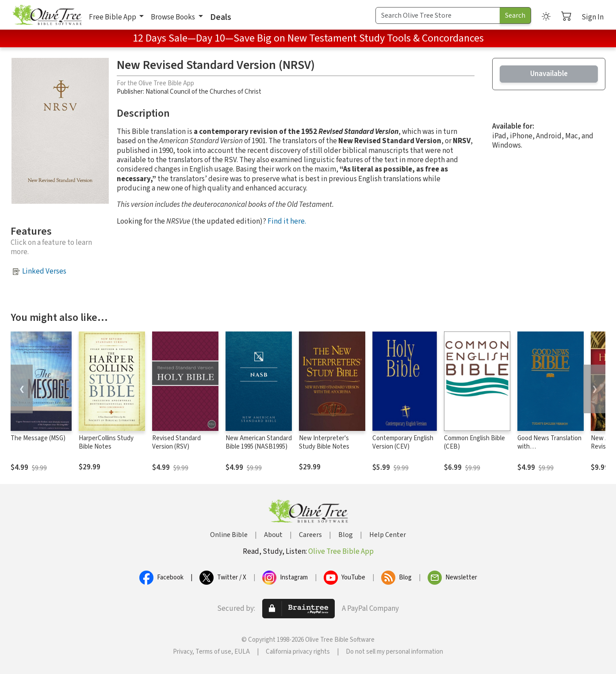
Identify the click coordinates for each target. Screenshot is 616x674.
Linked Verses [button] (44, 271)
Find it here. (287, 221)
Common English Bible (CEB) (474, 442)
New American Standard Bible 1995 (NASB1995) (259, 442)
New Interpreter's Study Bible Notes (324, 442)
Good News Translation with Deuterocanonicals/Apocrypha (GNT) (559, 451)
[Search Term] (438, 15)
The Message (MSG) (38, 438)
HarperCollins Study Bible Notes (106, 442)
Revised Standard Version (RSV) (176, 442)
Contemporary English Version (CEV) (403, 442)
